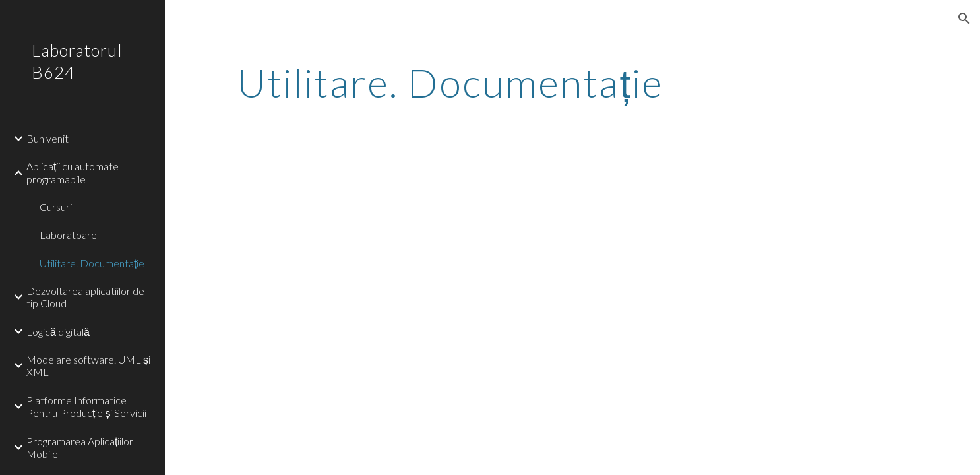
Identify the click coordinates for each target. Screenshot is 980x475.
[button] (964, 18)
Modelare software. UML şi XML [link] (88, 365)
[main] (450, 82)
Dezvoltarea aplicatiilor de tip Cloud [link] (85, 297)
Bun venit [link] (47, 138)
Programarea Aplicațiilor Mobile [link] (80, 447)
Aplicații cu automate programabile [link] (73, 172)
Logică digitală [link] (58, 332)
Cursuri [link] (56, 207)
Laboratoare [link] (68, 235)
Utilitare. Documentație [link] (92, 263)
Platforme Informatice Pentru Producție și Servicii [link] (86, 406)
